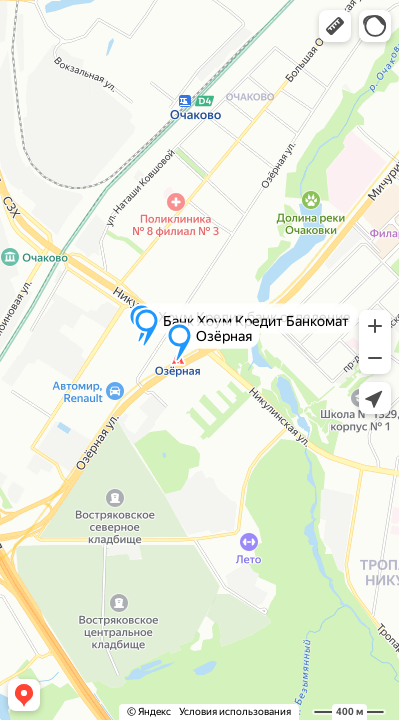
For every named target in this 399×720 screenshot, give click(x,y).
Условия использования (235, 711)
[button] (335, 26)
